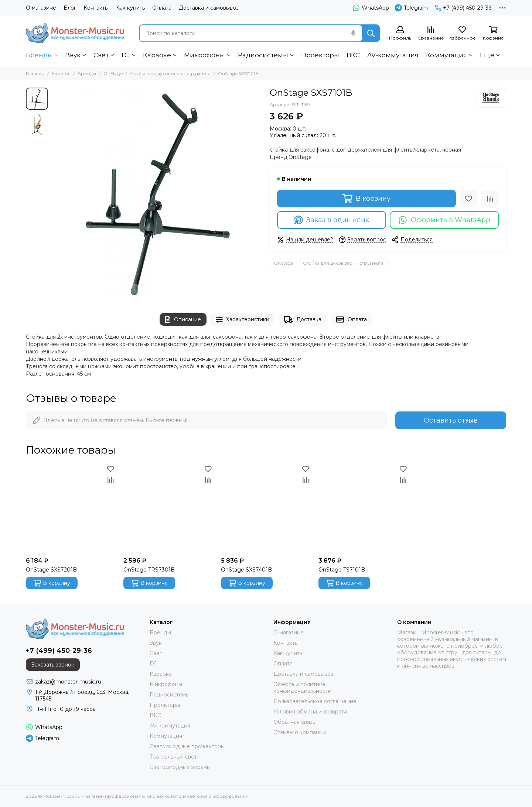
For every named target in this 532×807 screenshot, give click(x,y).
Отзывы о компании (300, 732)
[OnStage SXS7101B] (157, 193)
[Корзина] (493, 33)
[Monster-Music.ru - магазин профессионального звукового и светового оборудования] (75, 33)
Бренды (39, 55)
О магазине (41, 8)
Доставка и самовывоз (209, 8)
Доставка (303, 320)
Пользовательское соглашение (315, 701)
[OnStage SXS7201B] (71, 508)
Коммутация (446, 55)
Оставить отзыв (451, 420)
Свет (101, 55)
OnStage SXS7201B (51, 570)
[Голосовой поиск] (353, 33)
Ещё (487, 55)
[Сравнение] (431, 33)
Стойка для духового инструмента (170, 73)
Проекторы (320, 55)
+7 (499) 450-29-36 (463, 8)
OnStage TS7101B (342, 570)
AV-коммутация (393, 55)
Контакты (96, 8)
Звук (73, 55)
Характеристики (243, 320)
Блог (70, 8)
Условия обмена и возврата (310, 712)
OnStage (113, 73)
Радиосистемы (263, 55)
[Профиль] (400, 33)
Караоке (157, 55)
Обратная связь (294, 722)
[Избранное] (462, 33)
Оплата (162, 8)
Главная (35, 73)
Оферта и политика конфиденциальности (302, 688)
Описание (183, 320)
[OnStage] (491, 98)
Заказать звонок (53, 665)
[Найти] (371, 33)
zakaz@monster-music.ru (68, 682)
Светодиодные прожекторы (187, 746)
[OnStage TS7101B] (364, 508)
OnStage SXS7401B (246, 570)
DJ (126, 55)
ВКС (353, 55)
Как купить (130, 8)
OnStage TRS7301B (149, 570)
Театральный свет (173, 757)
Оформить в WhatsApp (444, 220)
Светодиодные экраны (180, 767)
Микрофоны (204, 55)
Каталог (61, 73)
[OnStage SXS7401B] (266, 508)
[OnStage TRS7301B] (168, 508)
